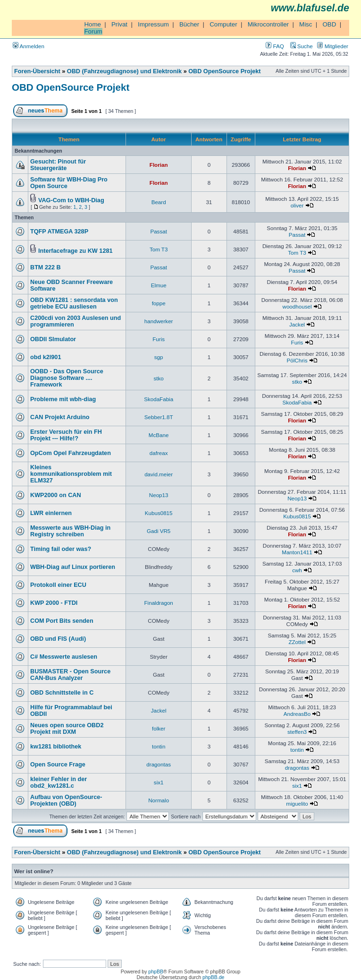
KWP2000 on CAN (56, 495)
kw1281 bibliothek (56, 747)
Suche (302, 46)
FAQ (275, 46)
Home (92, 24)
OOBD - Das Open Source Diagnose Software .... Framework (67, 378)
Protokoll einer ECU (58, 585)
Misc (306, 24)
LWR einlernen (51, 513)
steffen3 (297, 732)
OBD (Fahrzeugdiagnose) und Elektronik (124, 71)
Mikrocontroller (268, 24)
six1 (159, 782)
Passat (159, 231)
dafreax (159, 453)
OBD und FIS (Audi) (58, 639)
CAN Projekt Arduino (60, 417)
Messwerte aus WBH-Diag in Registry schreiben (70, 531)
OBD (329, 24)
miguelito (297, 804)
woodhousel (297, 306)
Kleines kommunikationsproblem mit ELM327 (71, 474)
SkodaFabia (159, 399)
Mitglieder (333, 46)
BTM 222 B (46, 267)
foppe (159, 303)
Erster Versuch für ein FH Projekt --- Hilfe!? (66, 435)
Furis (159, 339)
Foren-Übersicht (37, 71)
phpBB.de (213, 977)
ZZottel (297, 642)
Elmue (159, 285)
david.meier (159, 474)
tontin (159, 746)
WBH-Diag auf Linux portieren (73, 567)
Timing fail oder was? (61, 549)
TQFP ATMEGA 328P (59, 232)
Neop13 (159, 495)
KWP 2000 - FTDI (54, 603)
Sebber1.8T (159, 417)
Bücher (189, 24)
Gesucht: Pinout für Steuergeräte (58, 165)
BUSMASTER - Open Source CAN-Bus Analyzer (70, 675)
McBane (159, 435)
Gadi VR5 (159, 531)
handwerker (159, 321)
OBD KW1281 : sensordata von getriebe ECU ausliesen (74, 303)
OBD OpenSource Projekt (224, 71)
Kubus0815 (159, 513)
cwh (297, 570)
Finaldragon (159, 603)
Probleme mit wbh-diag (63, 399)
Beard (159, 202)
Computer (223, 24)
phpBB (156, 971)
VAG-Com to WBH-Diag (71, 200)
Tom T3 (159, 249)
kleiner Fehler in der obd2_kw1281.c (59, 782)
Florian (159, 165)
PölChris (297, 360)
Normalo (159, 800)
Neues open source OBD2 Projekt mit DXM (67, 729)
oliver (297, 205)
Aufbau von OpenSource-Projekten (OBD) (66, 800)
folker (159, 728)
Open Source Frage (58, 765)
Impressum (153, 24)
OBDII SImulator (53, 339)
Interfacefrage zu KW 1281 (76, 251)
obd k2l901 (46, 357)
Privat (119, 24)
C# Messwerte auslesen (64, 657)
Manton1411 (297, 552)
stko (159, 378)
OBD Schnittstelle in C (62, 693)
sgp (159, 357)
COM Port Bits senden (62, 621)
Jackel (297, 324)
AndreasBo (297, 714)
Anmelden (29, 46)
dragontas (159, 764)
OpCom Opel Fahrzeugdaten (71, 453)
